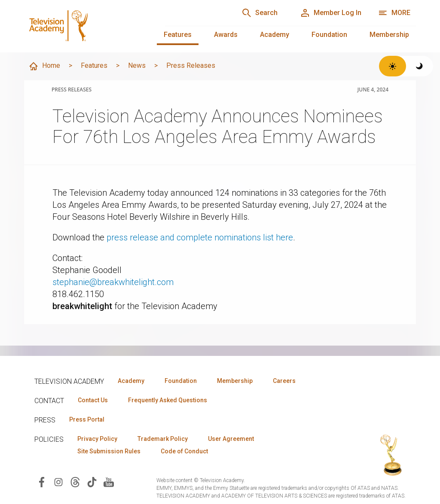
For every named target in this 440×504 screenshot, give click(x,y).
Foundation (329, 35)
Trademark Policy (163, 439)
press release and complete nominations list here (200, 237)
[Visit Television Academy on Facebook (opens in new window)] (42, 481)
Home (44, 66)
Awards (226, 35)
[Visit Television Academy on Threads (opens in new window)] (75, 481)
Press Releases (191, 65)
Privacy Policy (97, 439)
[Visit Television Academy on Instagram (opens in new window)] (58, 481)
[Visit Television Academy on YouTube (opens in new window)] (109, 481)
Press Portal (87, 419)
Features (178, 35)
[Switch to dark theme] (420, 66)
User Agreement (231, 439)
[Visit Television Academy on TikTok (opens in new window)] (92, 481)
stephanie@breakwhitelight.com (113, 282)
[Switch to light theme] (393, 66)
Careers (284, 381)
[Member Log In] (331, 13)
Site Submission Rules (109, 451)
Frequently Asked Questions (168, 400)
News (137, 65)
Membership (389, 35)
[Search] (260, 13)
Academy (275, 35)
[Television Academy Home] (86, 26)
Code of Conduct (184, 451)
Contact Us (93, 400)
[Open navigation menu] (394, 13)
